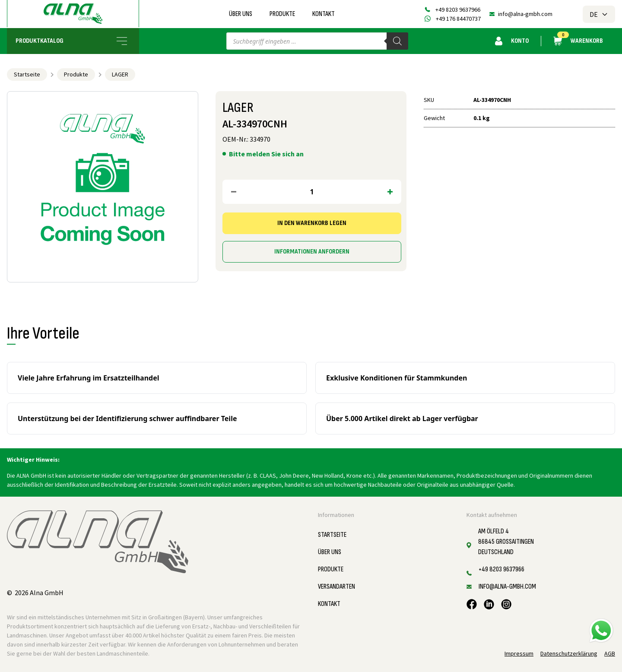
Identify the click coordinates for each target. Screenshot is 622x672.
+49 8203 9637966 (458, 10)
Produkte (282, 14)
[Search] (397, 41)
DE (599, 14)
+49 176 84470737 (458, 19)
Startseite (27, 74)
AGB (610, 653)
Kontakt (324, 14)
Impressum (519, 653)
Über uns (241, 14)
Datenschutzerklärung (569, 653)
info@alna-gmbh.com (525, 14)
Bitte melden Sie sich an (266, 154)
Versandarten (336, 587)
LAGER (120, 74)
